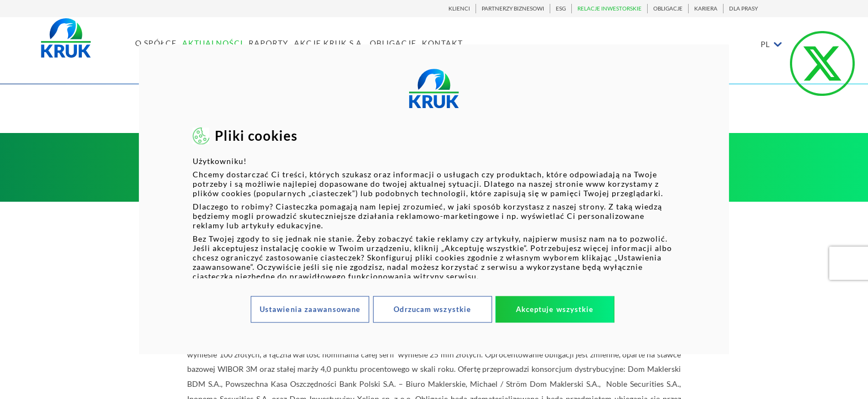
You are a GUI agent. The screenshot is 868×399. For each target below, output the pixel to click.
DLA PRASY (743, 9)
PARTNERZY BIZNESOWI (513, 9)
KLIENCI (459, 9)
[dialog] (434, 199)
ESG (561, 9)
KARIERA (706, 9)
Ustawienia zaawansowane (310, 309)
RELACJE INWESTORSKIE (609, 9)
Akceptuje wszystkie (555, 309)
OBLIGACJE (668, 9)
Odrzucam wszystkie (432, 309)
